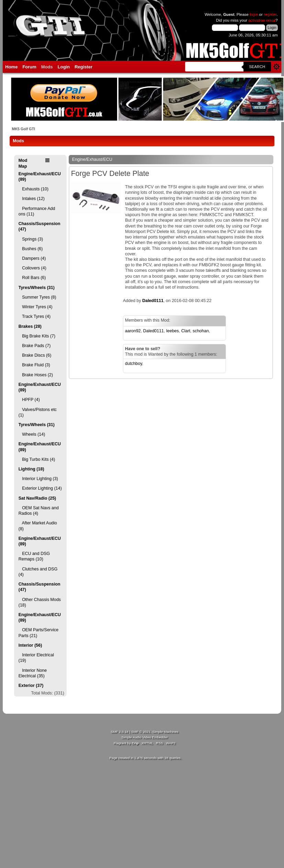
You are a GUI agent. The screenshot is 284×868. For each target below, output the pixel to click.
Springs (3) (31, 239)
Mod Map (23, 163)
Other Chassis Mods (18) (40, 602)
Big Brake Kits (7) (37, 336)
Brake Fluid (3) (34, 365)
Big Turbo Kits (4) (37, 459)
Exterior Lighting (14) (40, 488)
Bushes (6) (31, 249)
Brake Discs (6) (35, 355)
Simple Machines (166, 732)
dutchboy (134, 364)
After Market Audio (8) (38, 526)
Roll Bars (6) (32, 278)
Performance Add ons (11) (37, 211)
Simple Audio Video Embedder (144, 737)
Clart (186, 331)
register (270, 14)
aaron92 (133, 331)
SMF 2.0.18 (120, 732)
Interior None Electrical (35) (33, 673)
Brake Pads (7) (35, 346)
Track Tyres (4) (35, 316)
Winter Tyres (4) (36, 307)
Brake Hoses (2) (36, 375)
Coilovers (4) (32, 268)
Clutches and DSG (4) (38, 572)
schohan (201, 331)
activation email (262, 20)
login (254, 14)
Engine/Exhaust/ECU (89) (40, 177)
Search (257, 67)
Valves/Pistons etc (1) (38, 412)
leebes (173, 331)
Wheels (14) (32, 434)
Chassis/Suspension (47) (39, 226)
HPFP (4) (29, 400)
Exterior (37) (31, 686)
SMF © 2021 (141, 732)
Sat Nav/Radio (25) (37, 498)
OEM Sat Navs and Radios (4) (39, 511)
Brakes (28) (30, 326)
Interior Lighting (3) (38, 479)
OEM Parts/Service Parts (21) (38, 633)
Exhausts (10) (33, 189)
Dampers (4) (32, 258)
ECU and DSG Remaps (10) (34, 556)
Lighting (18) (31, 469)
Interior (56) (30, 645)
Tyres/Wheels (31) (37, 288)
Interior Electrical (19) (36, 658)
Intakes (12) (32, 199)
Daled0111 (153, 301)
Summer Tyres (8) (37, 297)
